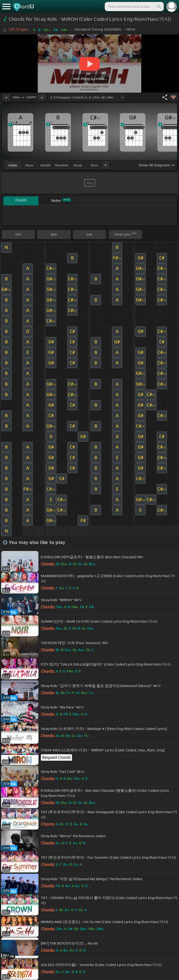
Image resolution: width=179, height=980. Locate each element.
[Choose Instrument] (106, 165)
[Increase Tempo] (42, 97)
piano (29, 165)
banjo (78, 165)
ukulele (45, 165)
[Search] (159, 7)
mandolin (62, 165)
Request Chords (56, 757)
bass (95, 165)
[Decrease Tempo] (6, 97)
